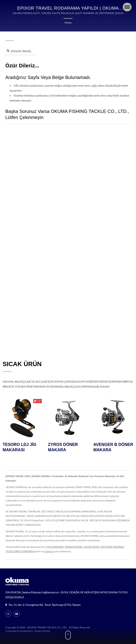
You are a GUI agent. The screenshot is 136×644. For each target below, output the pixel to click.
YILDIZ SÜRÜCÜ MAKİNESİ (20, 547)
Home (68, 22)
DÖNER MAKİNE (73, 542)
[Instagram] (8, 609)
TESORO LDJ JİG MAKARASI (19, 447)
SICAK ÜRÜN (22, 364)
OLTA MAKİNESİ (54, 542)
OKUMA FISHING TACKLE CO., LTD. (47, 623)
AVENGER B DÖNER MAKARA (113, 447)
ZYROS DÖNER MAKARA (63, 447)
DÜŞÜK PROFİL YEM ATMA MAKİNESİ (103, 542)
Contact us (49, 547)
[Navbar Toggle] (127, 7)
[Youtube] (17, 609)
